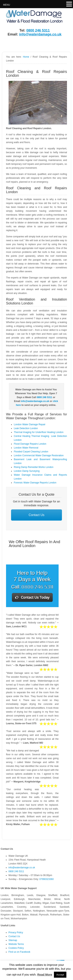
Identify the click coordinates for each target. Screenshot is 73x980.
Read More (45, 974)
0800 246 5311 (38, 30)
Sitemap (13, 940)
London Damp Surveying (27, 471)
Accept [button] (60, 975)
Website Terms (16, 944)
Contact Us (37, 515)
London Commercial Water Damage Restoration (39, 455)
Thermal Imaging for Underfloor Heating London (39, 432)
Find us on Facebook (19, 952)
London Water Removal (26, 448)
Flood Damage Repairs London (30, 444)
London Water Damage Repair (30, 424)
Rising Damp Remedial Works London (34, 467)
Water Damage (30, 17)
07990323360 (46, 879)
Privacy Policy (16, 932)
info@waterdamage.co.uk (40, 34)
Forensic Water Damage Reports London (35, 483)
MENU (7, 5)
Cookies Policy (16, 948)
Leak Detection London (26, 428)
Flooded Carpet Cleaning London (31, 452)
